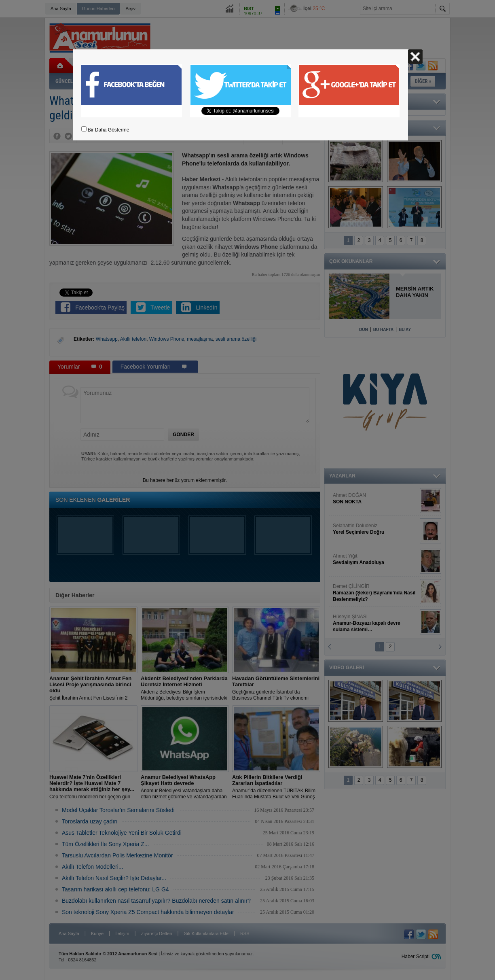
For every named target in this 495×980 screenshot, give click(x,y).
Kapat (415, 57)
